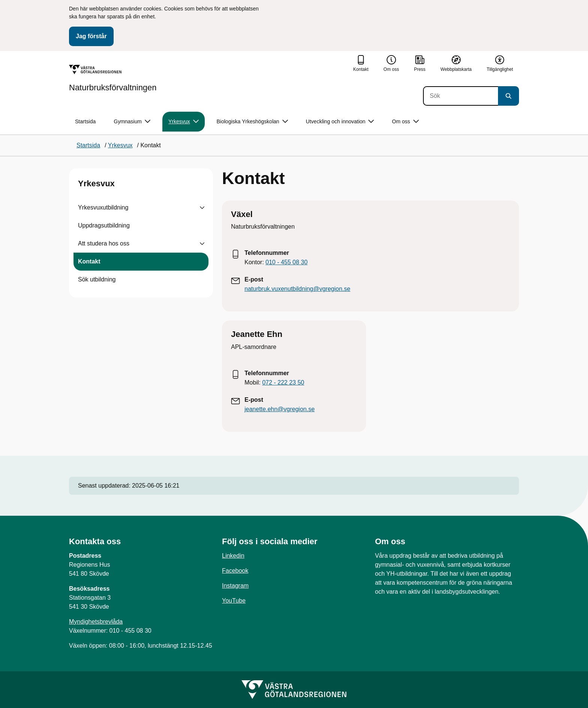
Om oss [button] (405, 122)
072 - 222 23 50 (283, 382)
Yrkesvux (96, 183)
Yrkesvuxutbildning (103, 207)
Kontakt (89, 261)
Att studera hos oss (104, 243)
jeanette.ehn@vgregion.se (280, 409)
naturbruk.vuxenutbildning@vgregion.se (297, 289)
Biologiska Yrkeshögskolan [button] (252, 122)
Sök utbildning (97, 279)
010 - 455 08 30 (286, 262)
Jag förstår (91, 36)
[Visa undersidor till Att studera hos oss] (202, 244)
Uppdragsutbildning (104, 225)
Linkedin (233, 556)
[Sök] (460, 96)
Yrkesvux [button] (184, 122)
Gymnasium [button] (132, 122)
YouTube (234, 601)
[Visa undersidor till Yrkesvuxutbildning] (202, 208)
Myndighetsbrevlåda (96, 622)
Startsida (85, 121)
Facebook (235, 571)
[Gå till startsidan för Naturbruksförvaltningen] (113, 78)
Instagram (235, 586)
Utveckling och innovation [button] (340, 122)
